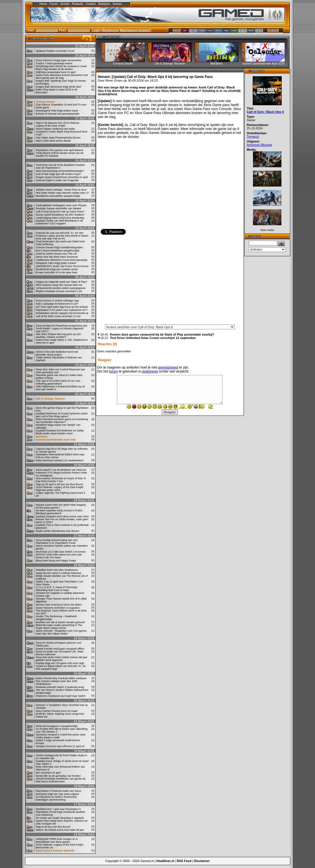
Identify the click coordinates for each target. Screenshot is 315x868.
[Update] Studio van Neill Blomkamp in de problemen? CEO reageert (59, 222)
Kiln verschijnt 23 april (48, 773)
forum (113, 371)
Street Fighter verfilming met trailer (55, 129)
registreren (150, 371)
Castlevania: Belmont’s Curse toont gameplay (62, 260)
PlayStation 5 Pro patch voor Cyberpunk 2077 (62, 310)
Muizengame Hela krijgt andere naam (57, 111)
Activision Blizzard (259, 145)
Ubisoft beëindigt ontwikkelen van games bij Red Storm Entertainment (61, 780)
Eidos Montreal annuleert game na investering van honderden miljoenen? (62, 421)
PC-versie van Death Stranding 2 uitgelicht (60, 818)
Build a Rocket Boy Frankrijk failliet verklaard (61, 678)
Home (43, 4)
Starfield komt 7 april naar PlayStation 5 (58, 809)
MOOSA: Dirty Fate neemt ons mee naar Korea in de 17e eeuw (59, 556)
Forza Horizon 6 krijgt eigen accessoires (59, 60)
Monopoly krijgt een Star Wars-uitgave (57, 794)
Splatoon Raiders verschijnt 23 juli (55, 51)
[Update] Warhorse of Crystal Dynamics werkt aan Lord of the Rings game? (62, 415)
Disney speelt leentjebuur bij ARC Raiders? (60, 215)
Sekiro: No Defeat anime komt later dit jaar (60, 830)
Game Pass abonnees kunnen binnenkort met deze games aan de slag (62, 77)
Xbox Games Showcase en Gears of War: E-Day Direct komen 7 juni (61, 480)
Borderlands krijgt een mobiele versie (57, 269)
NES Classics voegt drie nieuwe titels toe (59, 285)
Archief (65, 4)
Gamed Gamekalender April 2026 (56, 440)
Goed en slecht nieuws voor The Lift (56, 254)
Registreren (110, 30)
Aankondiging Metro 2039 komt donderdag (60, 218)
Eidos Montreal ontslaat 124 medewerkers (60, 460)
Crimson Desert (45, 102)
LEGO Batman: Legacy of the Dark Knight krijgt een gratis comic (60, 489)
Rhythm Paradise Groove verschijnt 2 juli (59, 291)
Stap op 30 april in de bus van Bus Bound (59, 484)
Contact (91, 4)
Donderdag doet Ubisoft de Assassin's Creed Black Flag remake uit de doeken (61, 68)
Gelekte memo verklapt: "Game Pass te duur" (62, 190)
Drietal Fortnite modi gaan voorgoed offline (60, 649)
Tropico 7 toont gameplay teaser (54, 63)
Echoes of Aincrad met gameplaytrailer (58, 114)
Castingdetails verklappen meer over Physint (61, 205)
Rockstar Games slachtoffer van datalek (58, 208)
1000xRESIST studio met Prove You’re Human (62, 266)
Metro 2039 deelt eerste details (53, 141)
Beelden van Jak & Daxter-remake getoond (60, 622)
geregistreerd (168, 367)
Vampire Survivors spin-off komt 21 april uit (60, 746)
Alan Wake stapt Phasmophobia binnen (58, 138)
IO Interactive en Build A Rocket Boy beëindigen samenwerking (56, 798)
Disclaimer (202, 861)
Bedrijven (104, 4)
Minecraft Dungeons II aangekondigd (57, 726)
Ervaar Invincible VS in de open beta (57, 272)
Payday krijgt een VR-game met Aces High (60, 663)
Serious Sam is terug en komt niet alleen (59, 605)
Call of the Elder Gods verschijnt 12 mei (58, 316)
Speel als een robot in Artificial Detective (59, 573)
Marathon (42, 437)
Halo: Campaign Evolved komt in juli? (57, 304)
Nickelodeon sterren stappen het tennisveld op (62, 313)
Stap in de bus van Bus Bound (53, 827)
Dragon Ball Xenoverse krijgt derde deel (58, 87)
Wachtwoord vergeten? (136, 30)
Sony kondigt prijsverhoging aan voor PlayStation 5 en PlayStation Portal (57, 542)
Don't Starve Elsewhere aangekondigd (58, 251)
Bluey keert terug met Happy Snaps (56, 561)
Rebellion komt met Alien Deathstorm (57, 570)
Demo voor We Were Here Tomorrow (57, 257)
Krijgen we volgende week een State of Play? (62, 282)
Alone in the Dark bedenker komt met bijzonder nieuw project (57, 353)
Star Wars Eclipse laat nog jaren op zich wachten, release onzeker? (58, 336)
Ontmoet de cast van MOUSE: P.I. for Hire (60, 233)
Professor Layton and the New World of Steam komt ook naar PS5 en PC (62, 237)
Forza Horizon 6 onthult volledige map (57, 301)
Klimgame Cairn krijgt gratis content (56, 263)
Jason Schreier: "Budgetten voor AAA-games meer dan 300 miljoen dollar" (61, 632)
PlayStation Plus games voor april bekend (60, 150)
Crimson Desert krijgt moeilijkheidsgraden (59, 247)
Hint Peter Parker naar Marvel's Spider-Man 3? (62, 193)
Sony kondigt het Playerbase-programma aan (62, 326)
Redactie (78, 4)
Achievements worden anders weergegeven (61, 288)
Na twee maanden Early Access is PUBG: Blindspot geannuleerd (60, 512)
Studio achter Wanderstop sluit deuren (58, 531)
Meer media (267, 230)
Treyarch (253, 137)
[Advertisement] (170, 281)
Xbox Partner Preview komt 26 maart (57, 711)
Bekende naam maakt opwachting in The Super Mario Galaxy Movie (59, 627)
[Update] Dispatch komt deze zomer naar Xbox (62, 516)
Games (117, 4)
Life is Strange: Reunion (51, 399)
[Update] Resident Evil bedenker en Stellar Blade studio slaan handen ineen (60, 432)
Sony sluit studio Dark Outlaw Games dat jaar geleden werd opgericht (62, 659)
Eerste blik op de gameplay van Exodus (58, 776)
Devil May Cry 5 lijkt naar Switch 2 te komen (61, 552)
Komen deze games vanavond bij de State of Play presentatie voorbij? (162, 334)
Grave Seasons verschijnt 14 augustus (58, 608)
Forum (54, 4)
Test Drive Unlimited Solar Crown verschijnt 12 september (153, 338)
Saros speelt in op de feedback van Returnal (61, 470)
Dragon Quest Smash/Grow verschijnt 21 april (62, 177)
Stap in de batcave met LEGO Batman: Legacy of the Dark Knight (58, 124)
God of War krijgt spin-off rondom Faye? (59, 174)
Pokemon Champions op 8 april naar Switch (61, 696)
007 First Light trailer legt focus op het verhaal (62, 307)
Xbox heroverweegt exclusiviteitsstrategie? (60, 171)
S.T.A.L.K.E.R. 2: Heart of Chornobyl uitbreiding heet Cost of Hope (57, 589)
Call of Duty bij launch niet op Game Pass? (60, 212)
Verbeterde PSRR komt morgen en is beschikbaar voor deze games (57, 840)
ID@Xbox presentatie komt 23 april (56, 72)
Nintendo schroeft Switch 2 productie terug (60, 687)
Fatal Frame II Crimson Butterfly (55, 851)
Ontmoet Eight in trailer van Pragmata (57, 180)
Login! (96, 30)
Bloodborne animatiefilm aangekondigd (58, 196)
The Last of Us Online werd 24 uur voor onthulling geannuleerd (58, 382)
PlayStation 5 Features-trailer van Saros (59, 791)
